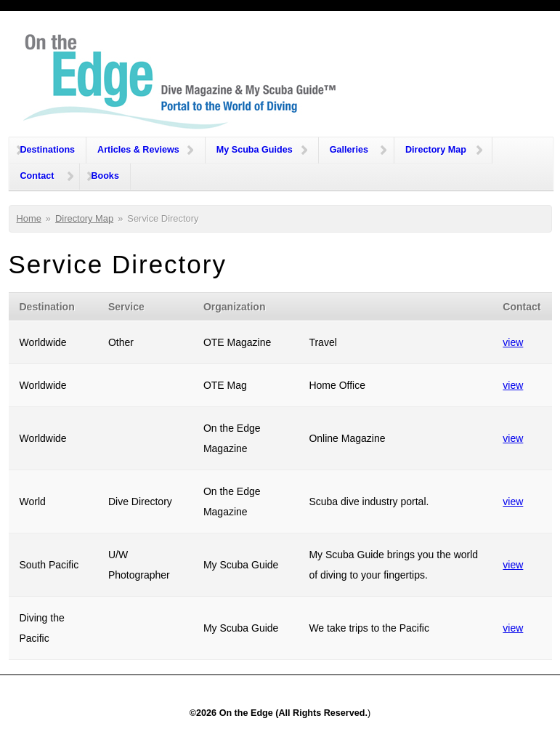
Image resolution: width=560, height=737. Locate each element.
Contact (37, 176)
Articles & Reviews (138, 150)
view (513, 342)
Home (29, 218)
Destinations (48, 150)
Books (105, 176)
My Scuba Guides (255, 150)
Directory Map (436, 150)
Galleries (349, 150)
